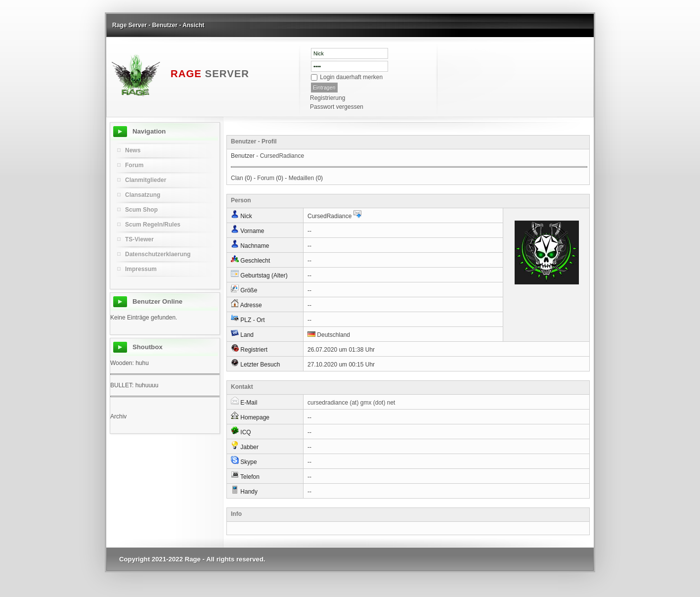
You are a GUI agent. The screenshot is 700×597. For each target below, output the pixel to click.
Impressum (141, 269)
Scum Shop (141, 210)
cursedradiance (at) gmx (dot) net (351, 403)
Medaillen (301, 178)
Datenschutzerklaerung (158, 254)
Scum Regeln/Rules (153, 225)
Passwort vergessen (337, 107)
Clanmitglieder (146, 180)
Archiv (118, 416)
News (133, 150)
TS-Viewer (139, 239)
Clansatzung (143, 195)
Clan (237, 178)
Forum (266, 178)
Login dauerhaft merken (351, 77)
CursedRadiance (282, 156)
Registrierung (328, 98)
